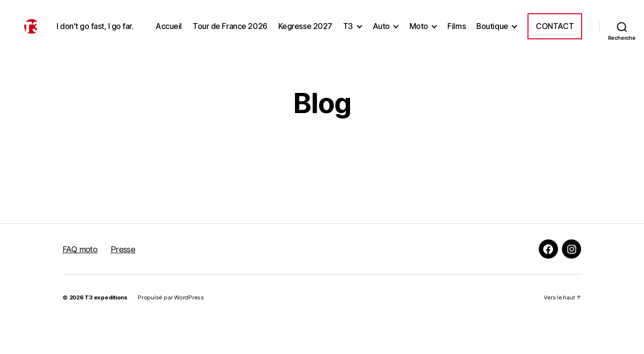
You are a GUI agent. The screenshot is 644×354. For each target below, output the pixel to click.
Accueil (234, 24)
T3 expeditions (106, 322)
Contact (555, 45)
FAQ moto (80, 273)
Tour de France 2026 (295, 24)
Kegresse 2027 (371, 24)
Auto (447, 24)
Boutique (558, 24)
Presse (123, 273)
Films (522, 24)
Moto (484, 24)
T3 (413, 24)
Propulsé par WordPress (171, 322)
